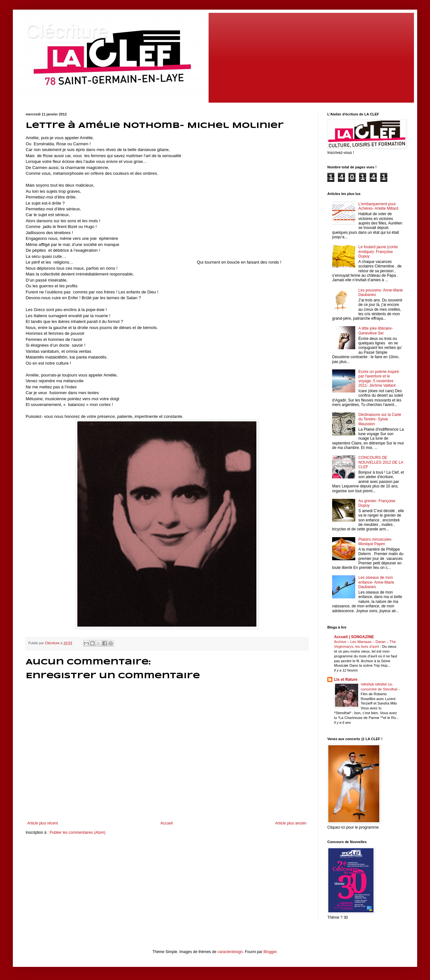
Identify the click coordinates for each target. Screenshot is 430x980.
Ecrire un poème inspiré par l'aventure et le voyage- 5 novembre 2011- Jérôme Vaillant (379, 379)
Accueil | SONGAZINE (354, 637)
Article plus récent (43, 823)
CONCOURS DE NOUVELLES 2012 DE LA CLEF (381, 462)
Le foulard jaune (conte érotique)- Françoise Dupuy (378, 252)
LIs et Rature (346, 680)
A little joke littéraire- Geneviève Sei (376, 331)
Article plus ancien (291, 823)
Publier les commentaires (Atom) (78, 832)
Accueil (167, 823)
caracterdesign (230, 952)
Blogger (270, 952)
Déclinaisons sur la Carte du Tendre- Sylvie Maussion (380, 419)
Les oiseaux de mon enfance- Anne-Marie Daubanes (376, 582)
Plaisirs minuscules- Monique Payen (375, 542)
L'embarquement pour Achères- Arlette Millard (378, 206)
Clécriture (67, 31)
